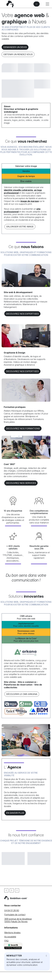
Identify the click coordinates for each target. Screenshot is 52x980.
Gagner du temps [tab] (26, 176)
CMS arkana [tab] (26, 617)
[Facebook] (6, 890)
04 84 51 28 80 (12, 910)
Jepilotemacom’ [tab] (26, 625)
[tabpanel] (26, 208)
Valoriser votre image (20, 227)
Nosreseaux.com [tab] (26, 632)
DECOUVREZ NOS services (21, 483)
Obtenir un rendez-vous (18, 54)
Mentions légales (12, 933)
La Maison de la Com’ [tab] (26, 640)
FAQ (6, 941)
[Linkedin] (12, 890)
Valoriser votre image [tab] (26, 166)
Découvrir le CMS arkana (22, 694)
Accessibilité (10, 937)
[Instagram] (17, 890)
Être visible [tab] (26, 181)
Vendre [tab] (26, 171)
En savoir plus (15, 813)
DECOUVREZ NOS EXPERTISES (22, 314)
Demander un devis (15, 47)
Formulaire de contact (15, 915)
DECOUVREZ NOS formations (23, 428)
